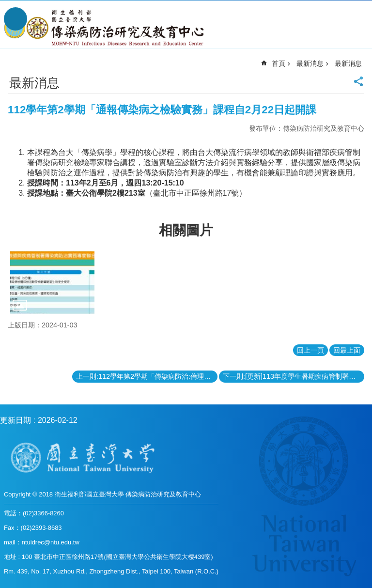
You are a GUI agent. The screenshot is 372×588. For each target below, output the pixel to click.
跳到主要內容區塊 (5, 5)
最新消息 (310, 63)
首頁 (279, 63)
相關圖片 (186, 230)
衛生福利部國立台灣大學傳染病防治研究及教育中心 (105, 28)
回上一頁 (310, 350)
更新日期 (15, 420)
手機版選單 (15, 19)
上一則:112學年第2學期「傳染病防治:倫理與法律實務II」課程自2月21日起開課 (147, 376)
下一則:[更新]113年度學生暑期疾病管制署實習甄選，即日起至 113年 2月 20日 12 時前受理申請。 (294, 376)
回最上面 (347, 350)
